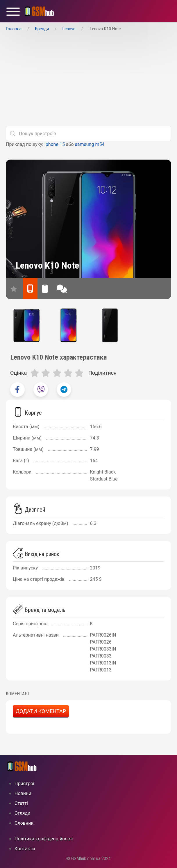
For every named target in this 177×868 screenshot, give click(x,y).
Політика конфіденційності (44, 839)
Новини (23, 793)
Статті (21, 803)
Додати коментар (41, 711)
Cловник (24, 823)
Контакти (25, 849)
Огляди (22, 813)
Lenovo (69, 29)
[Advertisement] (88, 81)
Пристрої (24, 784)
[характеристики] (30, 289)
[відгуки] (62, 289)
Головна (14, 29)
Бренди (42, 29)
